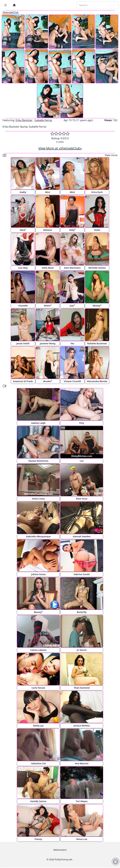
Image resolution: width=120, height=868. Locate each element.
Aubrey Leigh (38, 423)
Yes (72, 343)
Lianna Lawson (38, 650)
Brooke (48, 381)
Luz (82, 461)
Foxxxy (38, 839)
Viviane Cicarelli (72, 381)
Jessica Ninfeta (82, 726)
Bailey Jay (38, 726)
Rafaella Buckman (97, 343)
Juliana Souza (38, 574)
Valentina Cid (38, 763)
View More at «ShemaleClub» (60, 148)
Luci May (23, 268)
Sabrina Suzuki (82, 574)
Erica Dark (97, 192)
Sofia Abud (48, 268)
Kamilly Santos (38, 801)
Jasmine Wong (48, 343)
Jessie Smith (23, 343)
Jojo (72, 305)
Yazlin (97, 230)
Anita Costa (38, 499)
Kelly (72, 230)
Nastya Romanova (38, 461)
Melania (48, 230)
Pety (82, 423)
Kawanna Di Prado (23, 381)
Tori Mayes (82, 801)
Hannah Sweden (82, 536)
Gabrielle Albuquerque (38, 536)
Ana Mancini (82, 763)
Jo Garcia (82, 650)
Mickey (97, 305)
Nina (23, 230)
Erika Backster (24, 120)
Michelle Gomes (97, 268)
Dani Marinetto (72, 268)
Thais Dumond (82, 688)
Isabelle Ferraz (43, 120)
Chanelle (23, 306)
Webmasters (60, 850)
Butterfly (82, 612)
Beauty (38, 612)
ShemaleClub (11, 12)
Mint (48, 192)
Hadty (23, 192)
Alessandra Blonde (97, 381)
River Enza (82, 499)
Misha (48, 305)
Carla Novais (38, 688)
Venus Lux (82, 839)
